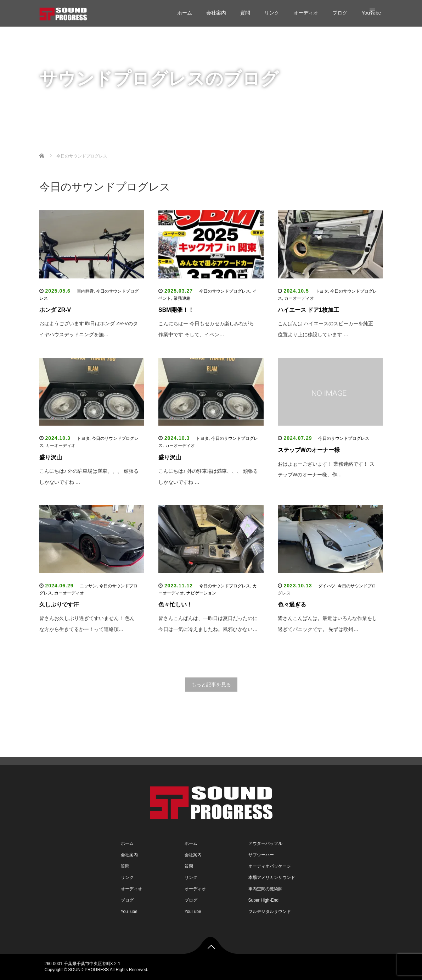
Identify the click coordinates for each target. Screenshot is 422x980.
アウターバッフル (265, 843)
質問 (245, 13)
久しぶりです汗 (59, 605)
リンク (272, 13)
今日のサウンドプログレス (225, 291)
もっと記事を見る (211, 685)
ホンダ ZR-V (55, 310)
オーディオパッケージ (270, 866)
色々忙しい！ (175, 605)
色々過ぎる (292, 605)
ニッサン (88, 586)
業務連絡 (182, 298)
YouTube (189, 119)
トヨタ (322, 291)
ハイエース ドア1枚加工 (308, 310)
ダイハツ (327, 586)
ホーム (185, 13)
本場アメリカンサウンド (272, 877)
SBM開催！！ (176, 310)
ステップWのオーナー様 (309, 450)
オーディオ (306, 13)
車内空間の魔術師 (265, 889)
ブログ (340, 13)
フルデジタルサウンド (270, 912)
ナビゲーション (201, 593)
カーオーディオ (299, 298)
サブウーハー (261, 855)
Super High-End (263, 900)
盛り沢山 (51, 457)
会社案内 (216, 13)
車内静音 (85, 291)
